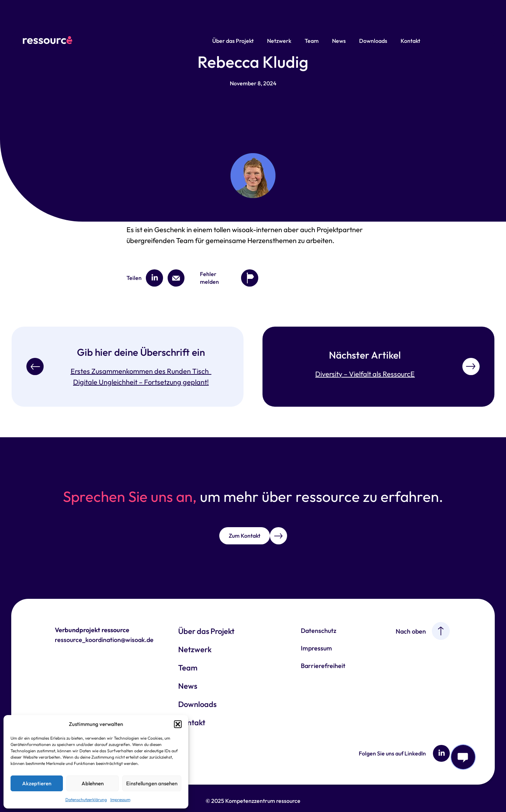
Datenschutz (319, 631)
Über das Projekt (233, 41)
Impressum (120, 800)
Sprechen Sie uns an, (130, 496)
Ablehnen (93, 783)
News (339, 41)
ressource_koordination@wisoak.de (104, 640)
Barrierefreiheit (323, 666)
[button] (178, 724)
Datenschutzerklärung (86, 800)
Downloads (373, 41)
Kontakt (410, 41)
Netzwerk (279, 41)
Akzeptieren (37, 783)
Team (312, 41)
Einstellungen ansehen (152, 783)
